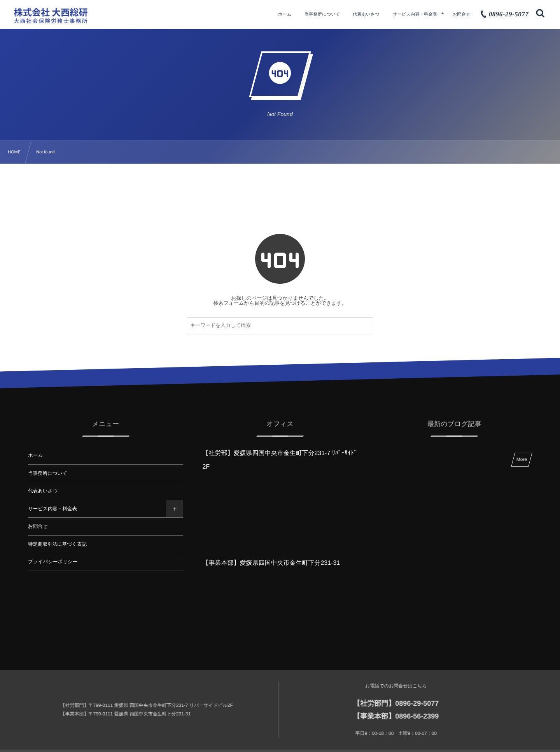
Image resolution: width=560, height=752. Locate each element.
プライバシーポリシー (53, 562)
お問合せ (38, 526)
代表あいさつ (43, 491)
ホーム (35, 455)
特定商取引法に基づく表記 (57, 544)
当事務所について (48, 473)
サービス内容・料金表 (52, 509)
